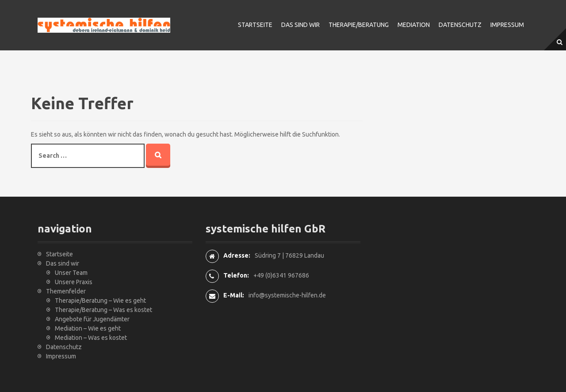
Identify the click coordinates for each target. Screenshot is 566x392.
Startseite (255, 25)
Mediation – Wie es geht (88, 328)
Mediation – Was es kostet (91, 338)
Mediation (414, 25)
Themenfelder (66, 291)
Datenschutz (460, 25)
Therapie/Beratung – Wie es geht (100, 301)
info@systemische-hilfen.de (287, 295)
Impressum (507, 25)
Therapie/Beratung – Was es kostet (103, 310)
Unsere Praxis (74, 282)
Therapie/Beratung (359, 25)
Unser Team (71, 273)
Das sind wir (300, 25)
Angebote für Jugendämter (92, 319)
